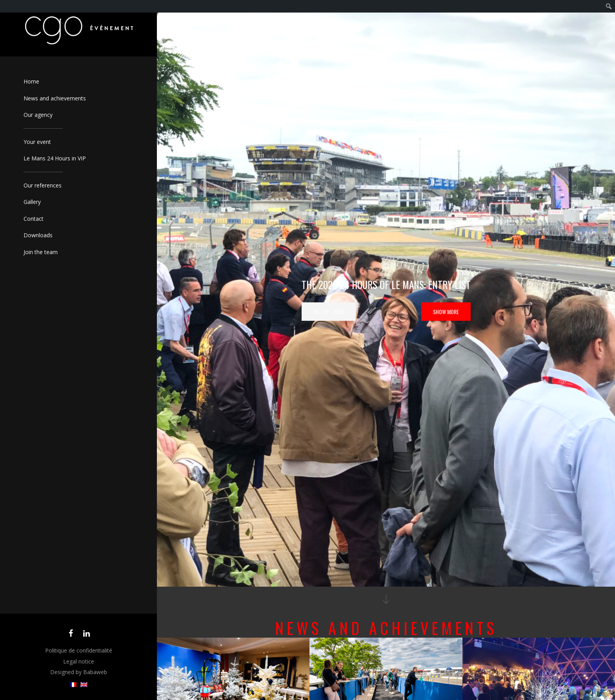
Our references (43, 185)
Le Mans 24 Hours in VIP (55, 158)
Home (31, 81)
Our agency (38, 115)
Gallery (32, 202)
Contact (34, 219)
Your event (37, 142)
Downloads (38, 235)
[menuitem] (73, 685)
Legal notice (79, 661)
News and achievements (55, 98)
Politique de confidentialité (79, 650)
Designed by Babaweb (79, 672)
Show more (446, 312)
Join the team (41, 252)
